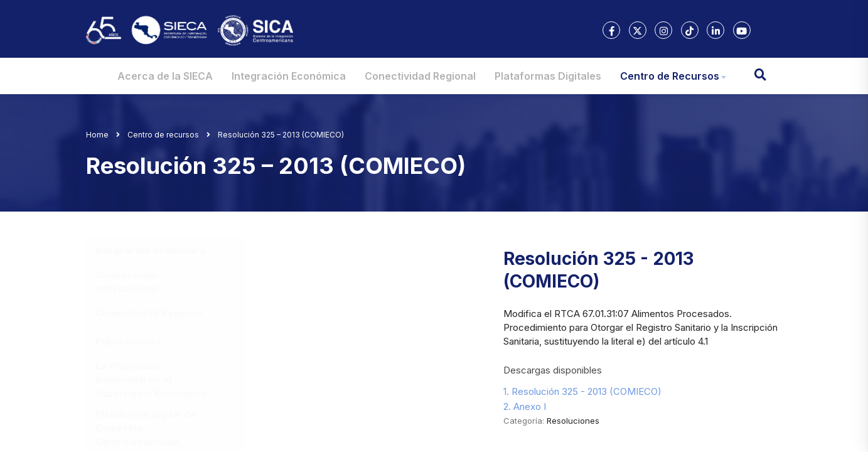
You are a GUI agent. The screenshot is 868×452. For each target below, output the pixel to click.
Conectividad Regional (420, 76)
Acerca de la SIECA (165, 76)
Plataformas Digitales (548, 76)
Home (97, 135)
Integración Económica (289, 76)
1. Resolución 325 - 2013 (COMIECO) (582, 391)
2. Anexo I (525, 406)
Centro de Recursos (670, 76)
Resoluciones (573, 421)
